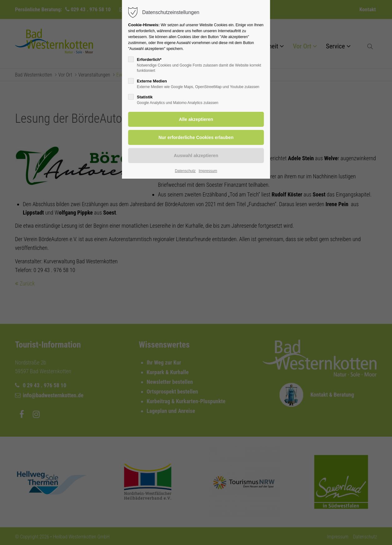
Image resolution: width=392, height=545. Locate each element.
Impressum (208, 171)
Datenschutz (185, 171)
